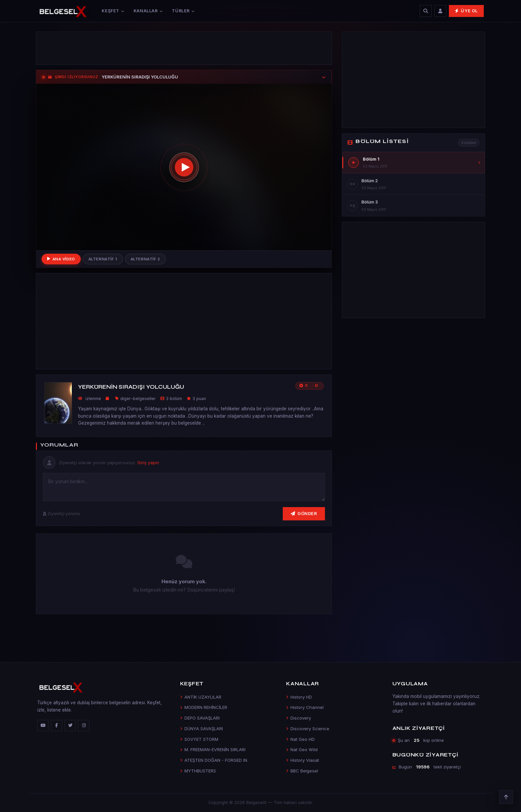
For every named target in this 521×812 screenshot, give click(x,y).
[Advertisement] (184, 48)
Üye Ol (466, 11)
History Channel (305, 707)
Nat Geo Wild (302, 749)
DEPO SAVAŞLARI (200, 718)
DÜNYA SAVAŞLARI (202, 729)
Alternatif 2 (145, 259)
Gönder (304, 513)
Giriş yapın (148, 463)
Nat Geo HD (300, 739)
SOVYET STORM (199, 739)
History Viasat (303, 760)
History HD (299, 697)
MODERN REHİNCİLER (204, 707)
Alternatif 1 (103, 259)
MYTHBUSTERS (198, 771)
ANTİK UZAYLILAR (201, 697)
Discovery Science (308, 729)
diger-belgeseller (138, 399)
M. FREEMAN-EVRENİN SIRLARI (213, 749)
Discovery (299, 718)
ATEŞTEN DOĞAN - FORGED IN (214, 760)
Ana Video (61, 259)
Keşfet (113, 11)
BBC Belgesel (302, 771)
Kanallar (148, 11)
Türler (183, 11)
